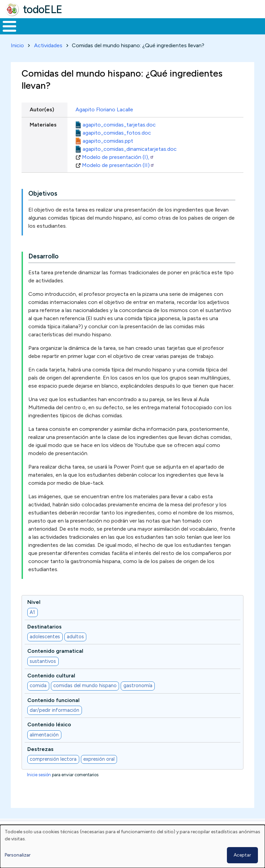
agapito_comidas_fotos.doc (117, 145)
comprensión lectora (53, 772)
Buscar (258, 26)
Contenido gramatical (55, 664)
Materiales (32, 32)
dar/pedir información (54, 723)
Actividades (48, 58)
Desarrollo (43, 269)
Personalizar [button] (18, 855)
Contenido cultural (51, 688)
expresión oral (99, 772)
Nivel (34, 614)
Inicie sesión (39, 788)
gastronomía (138, 698)
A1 (32, 625)
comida (38, 698)
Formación (76, 32)
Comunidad (228, 32)
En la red (147, 33)
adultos (75, 649)
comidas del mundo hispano (85, 698)
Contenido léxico (49, 737)
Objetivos (43, 206)
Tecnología (183, 32)
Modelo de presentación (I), (118, 170)
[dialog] (132, 846)
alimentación (44, 747)
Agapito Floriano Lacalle (104, 122)
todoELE (43, 9)
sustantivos (43, 674)
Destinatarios (45, 639)
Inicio (6, 33)
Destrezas (40, 762)
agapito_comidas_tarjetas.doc (119, 137)
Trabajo (116, 32)
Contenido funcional (53, 713)
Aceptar (242, 855)
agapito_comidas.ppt (108, 153)
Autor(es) (42, 122)
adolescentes (45, 649)
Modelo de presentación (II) (118, 178)
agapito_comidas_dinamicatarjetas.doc (130, 161)
